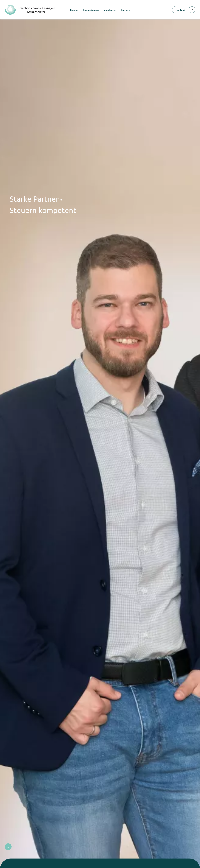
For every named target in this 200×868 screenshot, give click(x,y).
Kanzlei (74, 10)
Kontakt (186, 10)
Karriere (125, 10)
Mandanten (110, 10)
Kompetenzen (91, 10)
